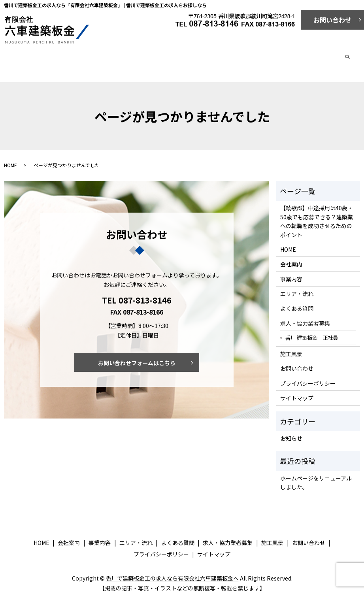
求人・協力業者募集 (307, 60)
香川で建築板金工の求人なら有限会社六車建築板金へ (172, 571)
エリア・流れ (197, 60)
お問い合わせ (332, 20)
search (359, 58)
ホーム (31, 60)
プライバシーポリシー (308, 377)
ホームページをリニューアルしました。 (316, 476)
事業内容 (142, 60)
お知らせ (291, 432)
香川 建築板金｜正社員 (312, 331)
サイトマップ (297, 391)
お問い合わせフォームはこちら (137, 357)
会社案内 (86, 60)
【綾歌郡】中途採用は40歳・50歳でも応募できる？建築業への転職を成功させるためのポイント (317, 214)
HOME (10, 158)
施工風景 (291, 347)
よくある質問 (252, 60)
